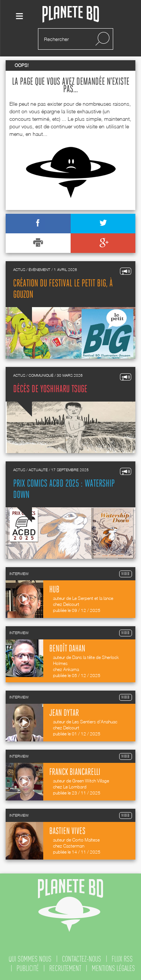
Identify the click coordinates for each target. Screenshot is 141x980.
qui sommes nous (30, 959)
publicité (28, 968)
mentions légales (113, 968)
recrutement (65, 968)
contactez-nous (82, 959)
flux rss (122, 959)
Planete (71, 14)
